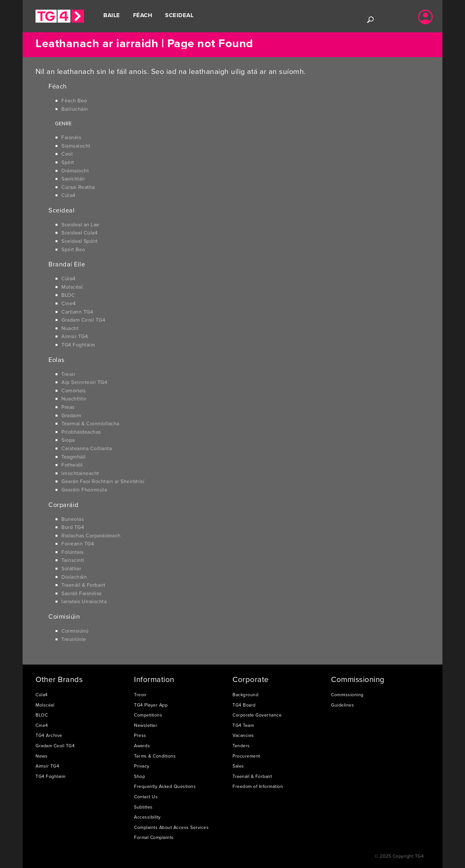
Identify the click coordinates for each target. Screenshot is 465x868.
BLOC (68, 295)
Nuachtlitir (74, 398)
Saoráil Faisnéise (82, 593)
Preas (68, 407)
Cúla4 (68, 195)
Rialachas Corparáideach (91, 535)
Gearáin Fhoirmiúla (84, 490)
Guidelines (342, 705)
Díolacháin (74, 577)
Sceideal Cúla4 (79, 232)
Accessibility (147, 817)
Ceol (67, 154)
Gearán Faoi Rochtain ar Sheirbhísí (103, 481)
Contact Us (146, 797)
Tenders (241, 746)
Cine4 (69, 303)
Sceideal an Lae (80, 224)
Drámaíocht (75, 170)
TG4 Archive (49, 735)
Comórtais (74, 390)
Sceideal (179, 15)
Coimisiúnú (75, 631)
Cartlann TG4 (77, 312)
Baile (112, 15)
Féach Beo (74, 100)
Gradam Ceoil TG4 (83, 320)
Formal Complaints (154, 837)
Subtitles (143, 807)
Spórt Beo (73, 249)
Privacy (142, 766)
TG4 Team (243, 725)
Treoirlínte (74, 639)
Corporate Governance (257, 715)
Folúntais (72, 552)
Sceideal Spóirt (80, 241)
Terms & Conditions (155, 756)
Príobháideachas (81, 432)
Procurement (246, 756)
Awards (142, 746)
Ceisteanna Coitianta (87, 448)
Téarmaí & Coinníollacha (90, 423)
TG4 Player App (151, 705)
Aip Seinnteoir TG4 (84, 382)
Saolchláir (73, 179)
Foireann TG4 (78, 543)
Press (140, 735)
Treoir (68, 374)
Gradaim (71, 415)
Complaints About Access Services (171, 827)
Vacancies (243, 735)
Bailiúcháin (75, 109)
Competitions (148, 715)
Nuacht (70, 328)
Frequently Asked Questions (165, 786)
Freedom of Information (258, 786)
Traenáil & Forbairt (83, 585)
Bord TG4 (73, 527)
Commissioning (347, 695)
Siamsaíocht (76, 146)
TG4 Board (244, 705)
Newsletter (146, 725)
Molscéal (72, 287)
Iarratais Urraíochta (84, 601)
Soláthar (71, 568)
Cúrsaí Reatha (78, 187)
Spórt (68, 162)
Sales (238, 766)
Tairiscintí (73, 560)
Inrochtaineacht (80, 473)
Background (245, 695)
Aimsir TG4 (75, 336)
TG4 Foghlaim (78, 345)
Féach (143, 15)
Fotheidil (72, 465)
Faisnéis (71, 137)
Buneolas (72, 519)
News (41, 756)
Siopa (68, 440)
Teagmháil (74, 457)
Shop (139, 776)
